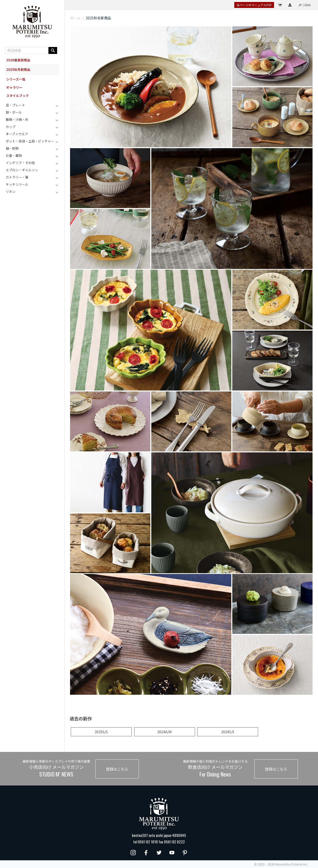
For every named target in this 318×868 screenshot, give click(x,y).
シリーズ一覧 (16, 79)
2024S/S (228, 732)
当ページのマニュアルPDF (254, 5)
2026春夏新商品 (18, 60)
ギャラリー (14, 87)
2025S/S (101, 732)
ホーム (75, 18)
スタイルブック (18, 96)
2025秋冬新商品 (18, 69)
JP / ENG (304, 5)
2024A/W (164, 732)
